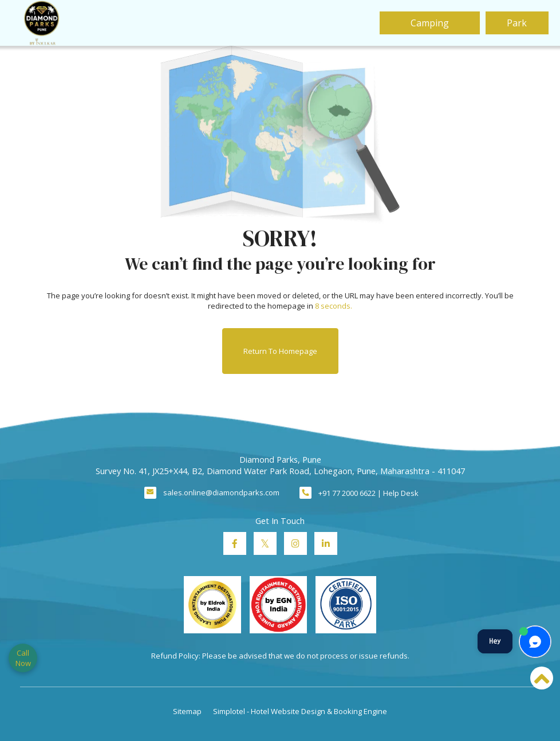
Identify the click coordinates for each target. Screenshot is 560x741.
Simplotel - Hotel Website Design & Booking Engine (300, 711)
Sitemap (187, 711)
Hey (495, 641)
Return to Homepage (280, 351)
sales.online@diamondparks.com (221, 492)
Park (517, 23)
